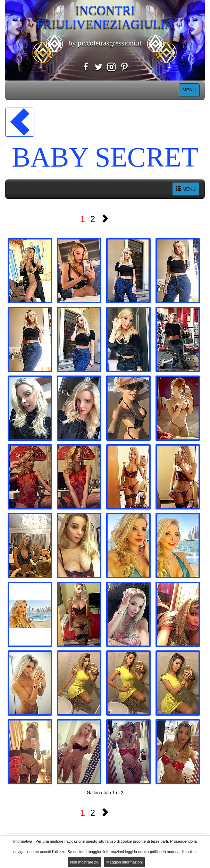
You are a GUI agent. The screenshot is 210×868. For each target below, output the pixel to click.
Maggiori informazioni (124, 862)
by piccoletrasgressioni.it (105, 43)
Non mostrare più (85, 862)
